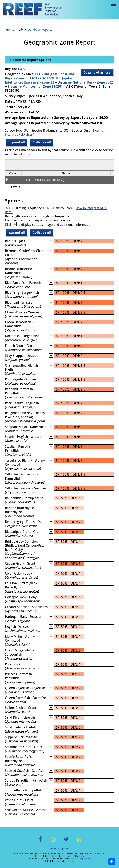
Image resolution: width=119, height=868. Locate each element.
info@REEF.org (85, 859)
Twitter (66, 842)
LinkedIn (79, 842)
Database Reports (40, 29)
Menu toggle (113, 8)
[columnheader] (14, 173)
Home (10, 29)
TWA (21, 69)
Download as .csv (97, 72)
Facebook (40, 842)
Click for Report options (32, 60)
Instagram (53, 842)
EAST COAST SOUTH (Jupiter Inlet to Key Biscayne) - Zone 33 (39, 80)
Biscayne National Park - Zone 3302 (85, 82)
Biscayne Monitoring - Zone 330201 (35, 86)
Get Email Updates (59, 848)
